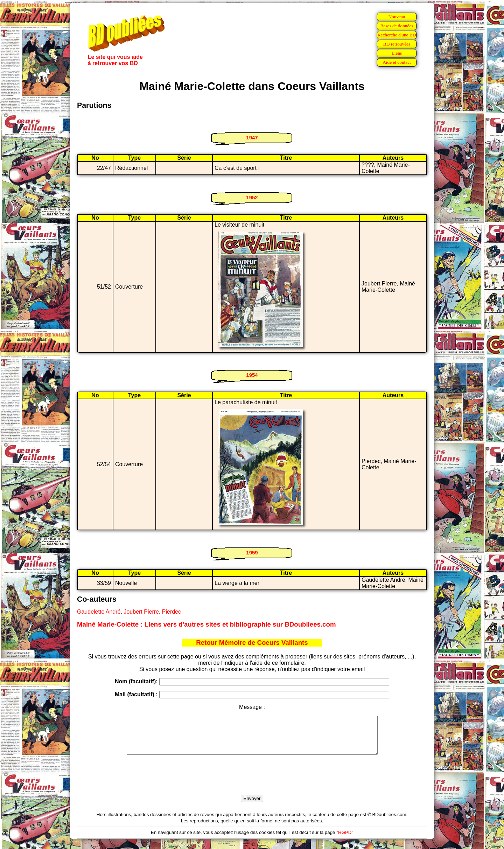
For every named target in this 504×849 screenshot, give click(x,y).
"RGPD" (345, 840)
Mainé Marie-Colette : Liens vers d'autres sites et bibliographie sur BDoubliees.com (206, 624)
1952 (252, 197)
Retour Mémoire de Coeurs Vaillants (252, 643)
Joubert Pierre (141, 612)
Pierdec (171, 612)
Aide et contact (397, 62)
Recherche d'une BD (397, 35)
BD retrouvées (397, 44)
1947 (252, 137)
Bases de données (397, 26)
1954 (252, 375)
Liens (397, 53)
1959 (252, 553)
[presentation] (252, 783)
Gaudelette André (99, 612)
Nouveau (397, 17)
